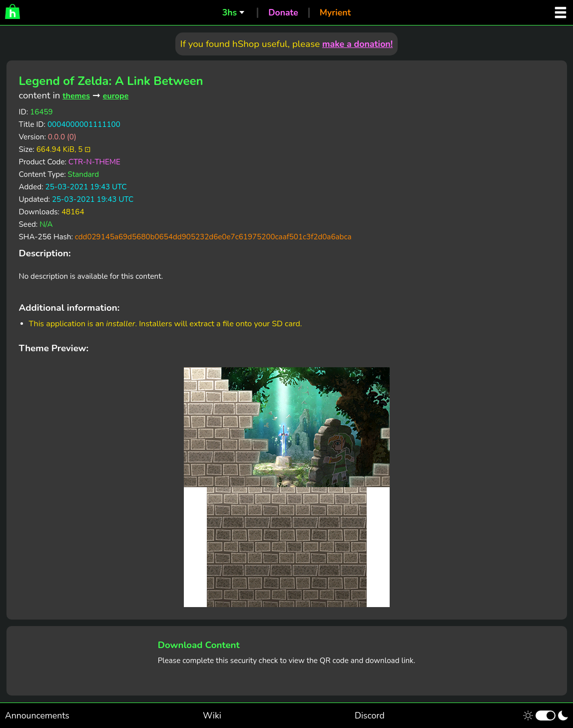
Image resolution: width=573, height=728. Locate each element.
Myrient (335, 12)
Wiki (212, 716)
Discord (370, 716)
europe (116, 96)
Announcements (37, 716)
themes (76, 96)
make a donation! (357, 44)
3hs (230, 12)
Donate (283, 12)
